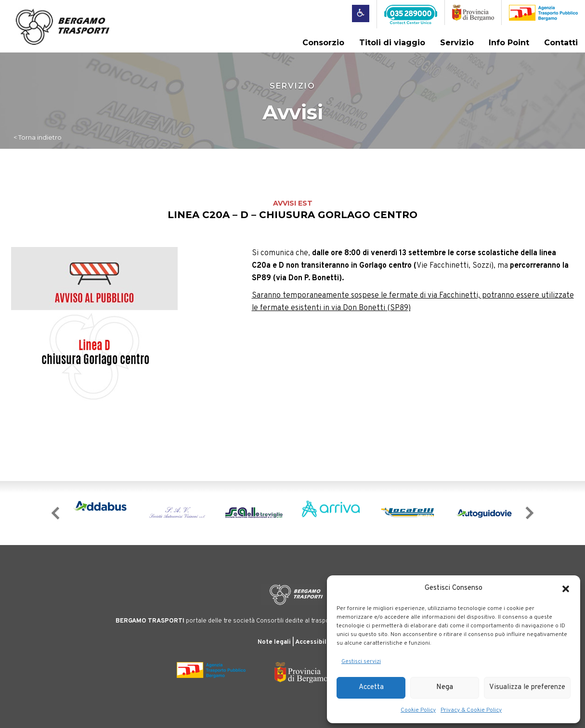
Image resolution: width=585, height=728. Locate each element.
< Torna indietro (38, 137)
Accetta (371, 687)
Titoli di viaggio (392, 43)
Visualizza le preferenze (527, 687)
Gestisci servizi (361, 662)
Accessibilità (315, 642)
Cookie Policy (418, 710)
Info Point (509, 43)
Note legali (274, 642)
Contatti (561, 43)
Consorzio (323, 43)
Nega (445, 687)
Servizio (457, 43)
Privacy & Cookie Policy (471, 710)
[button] (566, 589)
